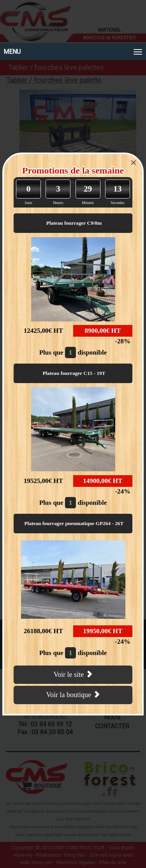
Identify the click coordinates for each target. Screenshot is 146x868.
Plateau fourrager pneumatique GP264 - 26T (74, 523)
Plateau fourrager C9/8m (74, 223)
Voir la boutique (73, 695)
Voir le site (73, 674)
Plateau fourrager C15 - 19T (74, 373)
